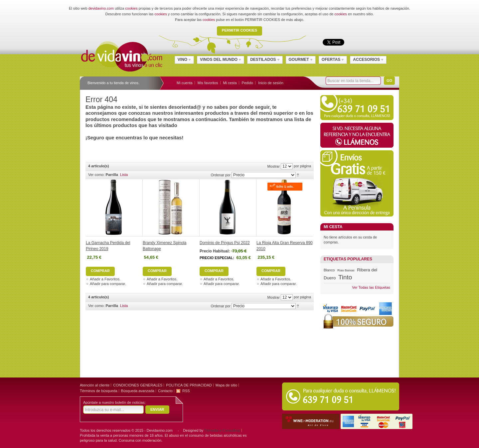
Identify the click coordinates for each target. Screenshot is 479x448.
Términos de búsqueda (99, 391)
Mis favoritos (208, 83)
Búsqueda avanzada (138, 391)
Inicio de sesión (271, 83)
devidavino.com (101, 8)
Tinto (345, 277)
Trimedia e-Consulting (222, 430)
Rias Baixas (346, 270)
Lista (124, 175)
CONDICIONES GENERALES (138, 385)
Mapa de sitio (226, 385)
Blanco (329, 270)
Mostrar (274, 166)
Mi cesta (230, 83)
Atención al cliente (95, 385)
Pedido (247, 83)
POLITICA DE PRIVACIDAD (189, 385)
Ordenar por (221, 175)
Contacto (165, 391)
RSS (186, 391)
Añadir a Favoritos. (105, 279)
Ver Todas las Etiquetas (371, 287)
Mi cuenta (185, 83)
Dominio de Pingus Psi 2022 (225, 243)
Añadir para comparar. (108, 284)
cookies (131, 8)
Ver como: (96, 175)
